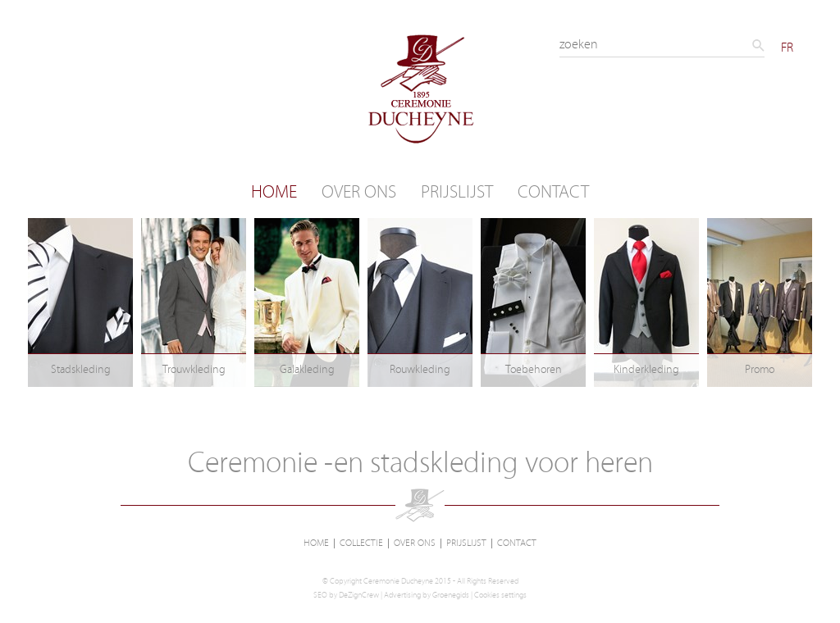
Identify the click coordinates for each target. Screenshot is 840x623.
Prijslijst (457, 192)
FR (787, 48)
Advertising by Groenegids (427, 595)
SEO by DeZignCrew (346, 595)
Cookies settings (500, 595)
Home (274, 192)
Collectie (361, 543)
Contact (553, 192)
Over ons (359, 192)
